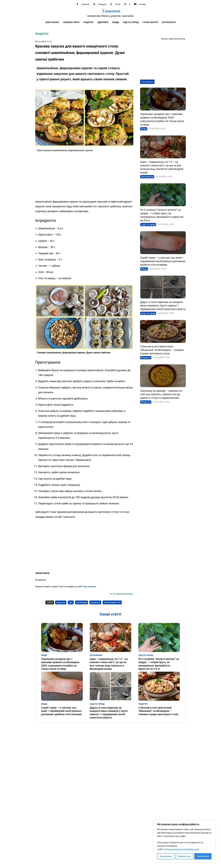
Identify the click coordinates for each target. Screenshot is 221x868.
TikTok (118, 4)
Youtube (142, 4)
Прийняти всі (203, 856)
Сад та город (148, 224)
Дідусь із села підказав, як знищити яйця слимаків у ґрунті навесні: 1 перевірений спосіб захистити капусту (163, 306)
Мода (144, 269)
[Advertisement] (84, 177)
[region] (184, 841)
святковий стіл (112, 602)
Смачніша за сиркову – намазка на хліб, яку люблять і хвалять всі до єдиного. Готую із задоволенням (161, 394)
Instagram (102, 4)
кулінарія (82, 602)
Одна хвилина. (89, 586)
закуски (61, 602)
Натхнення (147, 177)
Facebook (85, 4)
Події (144, 129)
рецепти (95, 602)
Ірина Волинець (177, 39)
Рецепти (42, 34)
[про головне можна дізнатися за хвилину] (111, 12)
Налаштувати (166, 856)
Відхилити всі (184, 856)
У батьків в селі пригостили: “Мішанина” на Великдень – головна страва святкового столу (162, 350)
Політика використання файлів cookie (182, 849)
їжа (71, 602)
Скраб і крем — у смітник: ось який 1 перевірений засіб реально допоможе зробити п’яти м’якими (163, 261)
